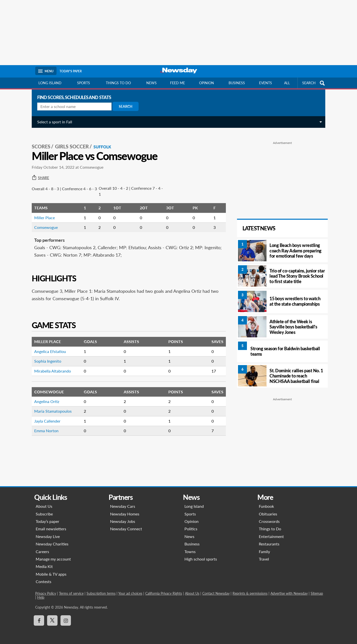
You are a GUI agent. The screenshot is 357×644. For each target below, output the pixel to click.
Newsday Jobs (123, 521)
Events (266, 83)
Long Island (50, 83)
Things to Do (270, 529)
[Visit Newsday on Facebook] (39, 620)
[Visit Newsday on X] (52, 620)
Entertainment (271, 536)
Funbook (266, 506)
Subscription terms (101, 593)
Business (237, 83)
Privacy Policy (46, 593)
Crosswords (269, 521)
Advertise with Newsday (289, 593)
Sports (84, 83)
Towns (190, 551)
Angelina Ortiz (45, 396)
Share (38, 173)
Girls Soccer (70, 141)
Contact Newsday (216, 593)
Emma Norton (44, 425)
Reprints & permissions (250, 593)
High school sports (201, 559)
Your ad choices (130, 593)
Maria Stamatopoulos (51, 406)
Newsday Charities (52, 544)
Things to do (118, 83)
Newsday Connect (126, 529)
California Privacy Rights (164, 593)
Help (41, 597)
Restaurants (269, 544)
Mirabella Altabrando (51, 366)
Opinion (207, 83)
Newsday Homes (125, 514)
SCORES (39, 141)
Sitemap (317, 593)
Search (124, 106)
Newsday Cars (123, 506)
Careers (42, 551)
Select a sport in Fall (53, 122)
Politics (191, 529)
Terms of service (71, 593)
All (287, 83)
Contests (44, 581)
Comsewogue (44, 222)
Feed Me (178, 83)
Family (264, 551)
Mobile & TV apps (51, 574)
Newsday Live (48, 536)
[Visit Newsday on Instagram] (66, 620)
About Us (44, 506)
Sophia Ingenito (46, 356)
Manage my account (53, 559)
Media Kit (44, 566)
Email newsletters (51, 529)
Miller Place (43, 212)
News (151, 83)
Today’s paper (47, 521)
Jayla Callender (45, 416)
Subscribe (44, 514)
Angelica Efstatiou (48, 346)
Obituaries (268, 514)
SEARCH (314, 83)
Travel (264, 559)
